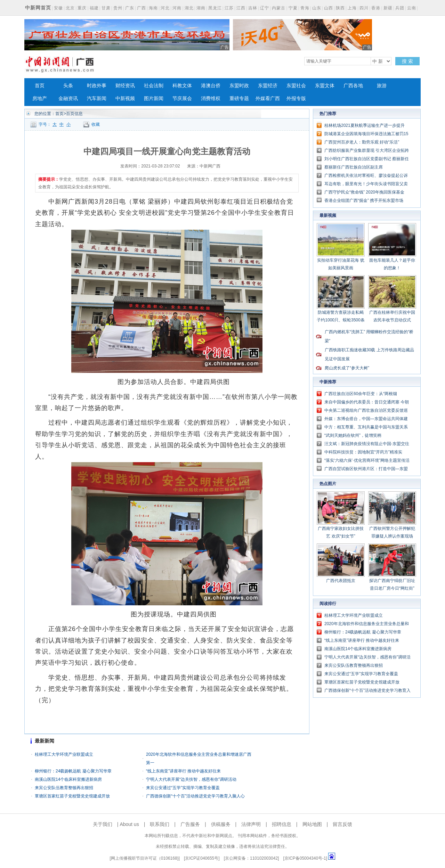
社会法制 (154, 86)
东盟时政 (239, 86)
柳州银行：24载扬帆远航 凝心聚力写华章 (73, 771)
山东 (317, 8)
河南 (177, 8)
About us (129, 824)
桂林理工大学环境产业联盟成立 (64, 754)
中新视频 (125, 99)
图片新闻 (154, 99)
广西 (141, 8)
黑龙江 (215, 8)
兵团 (400, 8)
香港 (376, 8)
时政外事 (97, 86)
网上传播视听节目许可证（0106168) (145, 858)
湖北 (189, 8)
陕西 (340, 8)
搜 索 (407, 61)
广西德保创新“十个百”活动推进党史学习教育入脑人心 (195, 796)
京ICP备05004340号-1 (305, 858)
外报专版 (296, 99)
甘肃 (106, 8)
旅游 (382, 86)
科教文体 (182, 86)
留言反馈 (342, 824)
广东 (130, 8)
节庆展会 (182, 99)
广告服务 (190, 824)
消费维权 (211, 99)
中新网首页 (38, 8)
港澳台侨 (211, 86)
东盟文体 (325, 86)
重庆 (82, 8)
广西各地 (353, 86)
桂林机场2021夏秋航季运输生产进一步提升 (365, 125)
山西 (329, 8)
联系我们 (160, 824)
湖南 (201, 8)
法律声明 (251, 824)
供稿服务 (221, 824)
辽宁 (265, 8)
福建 (94, 8)
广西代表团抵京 (341, 581)
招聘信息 (282, 824)
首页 (40, 86)
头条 (68, 86)
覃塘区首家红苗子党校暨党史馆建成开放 (72, 796)
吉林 (253, 8)
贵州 (118, 8)
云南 (412, 8)
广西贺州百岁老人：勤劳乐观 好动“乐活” (362, 142)
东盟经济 (268, 86)
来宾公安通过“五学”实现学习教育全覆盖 (183, 788)
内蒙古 (279, 8)
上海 (352, 8)
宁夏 (293, 8)
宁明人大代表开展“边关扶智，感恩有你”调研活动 (191, 779)
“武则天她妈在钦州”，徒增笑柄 (353, 435)
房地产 (40, 99)
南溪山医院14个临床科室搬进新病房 (68, 779)
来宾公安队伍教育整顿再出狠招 (64, 788)
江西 (241, 8)
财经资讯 (125, 86)
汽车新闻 (97, 99)
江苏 (229, 8)
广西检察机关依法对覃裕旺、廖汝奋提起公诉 (366, 175)
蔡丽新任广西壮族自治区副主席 (354, 167)
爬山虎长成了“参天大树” (347, 368)
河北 (165, 8)
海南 (153, 8)
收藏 (96, 124)
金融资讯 (68, 99)
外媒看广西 (268, 99)
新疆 (388, 8)
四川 (364, 8)
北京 (70, 8)
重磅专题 (239, 99)
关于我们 (103, 824)
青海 (305, 8)
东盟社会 (296, 86)
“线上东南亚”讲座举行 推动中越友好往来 (183, 771)
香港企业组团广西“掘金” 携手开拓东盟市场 (364, 200)
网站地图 (312, 824)
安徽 (58, 8)
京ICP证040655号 (202, 858)
